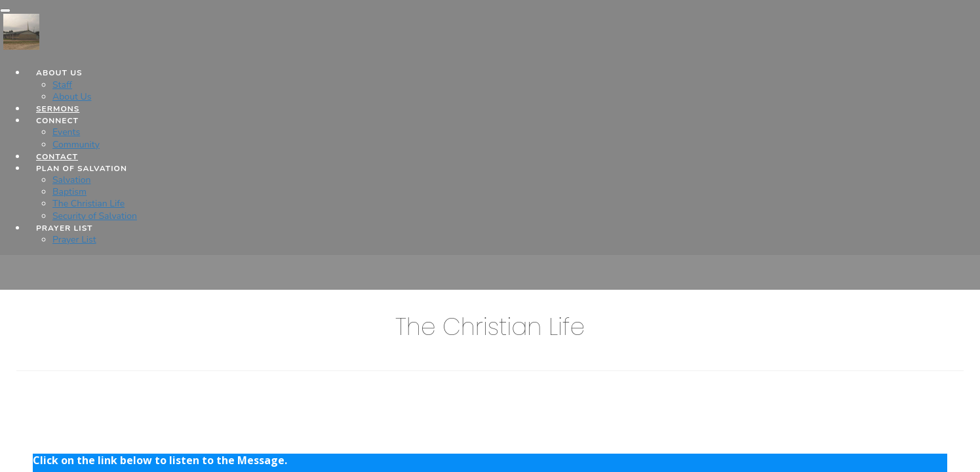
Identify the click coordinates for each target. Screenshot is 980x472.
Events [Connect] (66, 132)
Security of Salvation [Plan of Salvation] (95, 216)
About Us (72, 97)
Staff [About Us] (62, 85)
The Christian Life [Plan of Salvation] (88, 204)
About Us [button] (59, 73)
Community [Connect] (76, 145)
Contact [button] (57, 157)
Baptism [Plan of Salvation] (69, 192)
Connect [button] (57, 121)
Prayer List (74, 240)
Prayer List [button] (65, 228)
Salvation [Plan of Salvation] (71, 180)
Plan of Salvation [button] (82, 168)
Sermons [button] (58, 109)
